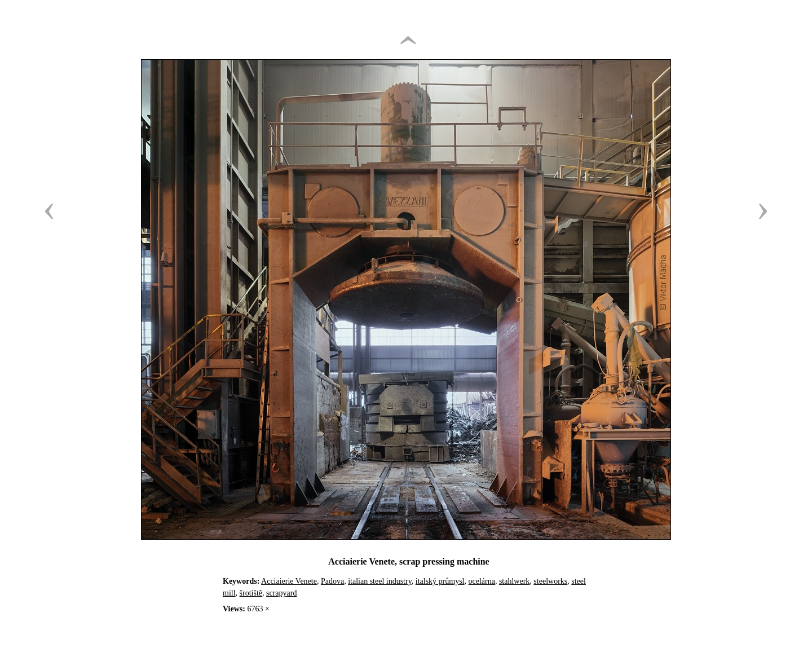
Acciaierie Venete (289, 581)
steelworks (550, 581)
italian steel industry (380, 581)
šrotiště (251, 593)
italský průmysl (440, 581)
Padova (332, 581)
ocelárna (482, 581)
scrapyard (281, 593)
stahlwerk (514, 581)
